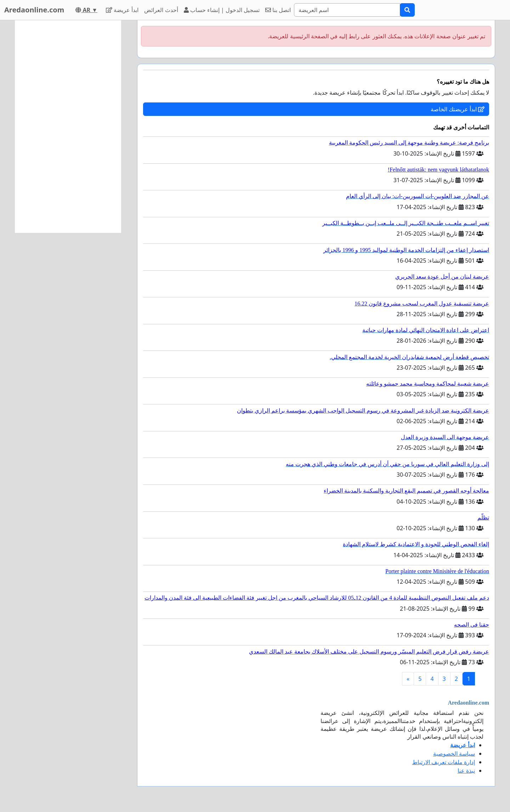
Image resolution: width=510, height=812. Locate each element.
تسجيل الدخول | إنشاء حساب (222, 10)
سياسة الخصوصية (454, 754)
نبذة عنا (466, 771)
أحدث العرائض (161, 10)
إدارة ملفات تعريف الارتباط (444, 762)
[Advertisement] (68, 127)
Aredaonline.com (34, 10)
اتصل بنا (278, 10)
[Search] (347, 10)
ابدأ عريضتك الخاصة (458, 109)
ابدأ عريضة (122, 10)
